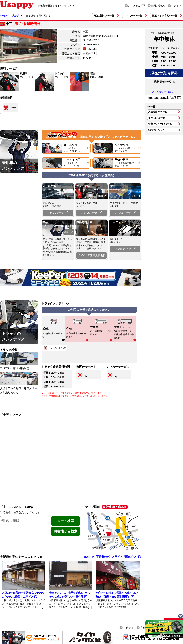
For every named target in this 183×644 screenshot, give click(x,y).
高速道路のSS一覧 (104, 16)
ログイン (176, 6)
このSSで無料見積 (91, 255)
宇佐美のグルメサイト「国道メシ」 (113, 557)
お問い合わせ (158, 6)
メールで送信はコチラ (164, 92)
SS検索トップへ (157, 130)
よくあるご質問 (137, 6)
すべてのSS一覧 (133, 16)
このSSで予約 (58, 213)
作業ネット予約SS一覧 (165, 16)
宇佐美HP (129, 628)
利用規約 (145, 628)
